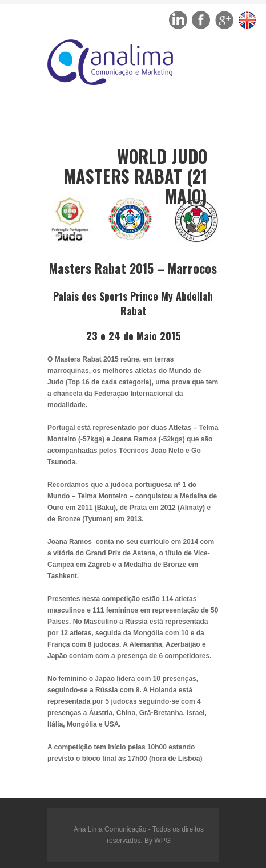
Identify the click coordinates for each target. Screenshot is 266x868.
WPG (162, 841)
